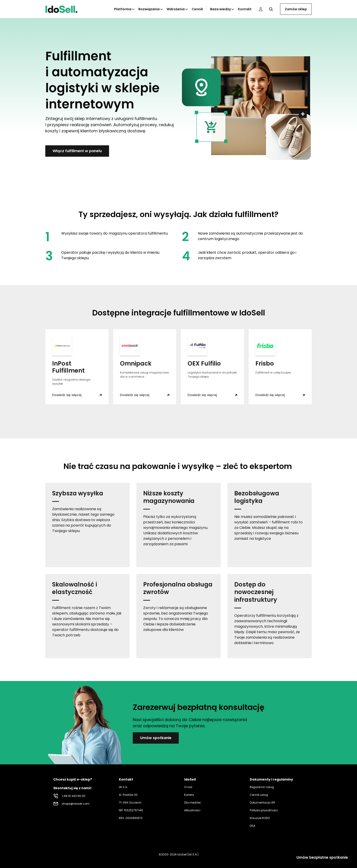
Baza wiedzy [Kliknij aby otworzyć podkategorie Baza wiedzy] (222, 9)
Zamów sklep (296, 9)
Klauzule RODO (260, 818)
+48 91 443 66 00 (74, 796)
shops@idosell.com (76, 804)
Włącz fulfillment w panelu (77, 151)
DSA (252, 826)
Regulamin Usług (262, 787)
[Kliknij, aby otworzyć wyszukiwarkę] (271, 9)
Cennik (197, 9)
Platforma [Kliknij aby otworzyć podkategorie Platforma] (125, 9)
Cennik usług (259, 795)
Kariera (189, 795)
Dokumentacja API (262, 803)
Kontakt (245, 9)
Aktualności (192, 810)
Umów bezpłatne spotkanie (322, 857)
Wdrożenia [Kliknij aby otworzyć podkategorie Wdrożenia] (177, 9)
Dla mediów (193, 803)
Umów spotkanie (156, 738)
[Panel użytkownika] (261, 9)
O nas (188, 787)
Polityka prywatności (264, 810)
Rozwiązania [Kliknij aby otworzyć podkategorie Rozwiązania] (151, 9)
